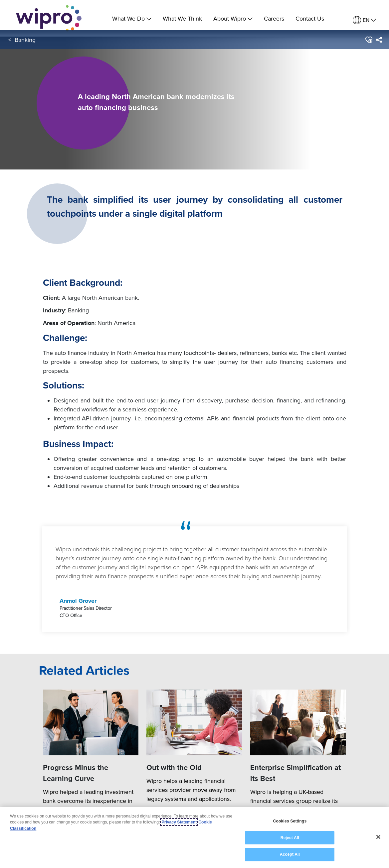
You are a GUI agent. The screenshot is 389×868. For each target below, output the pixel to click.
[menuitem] (364, 20)
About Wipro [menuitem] (233, 18)
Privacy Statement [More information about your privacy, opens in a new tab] (179, 822)
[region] (194, 837)
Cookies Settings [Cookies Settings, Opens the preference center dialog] (290, 821)
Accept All (290, 854)
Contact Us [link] (310, 18)
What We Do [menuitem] (132, 18)
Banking (25, 46)
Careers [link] (274, 18)
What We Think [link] (182, 18)
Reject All (290, 838)
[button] (369, 46)
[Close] (378, 837)
